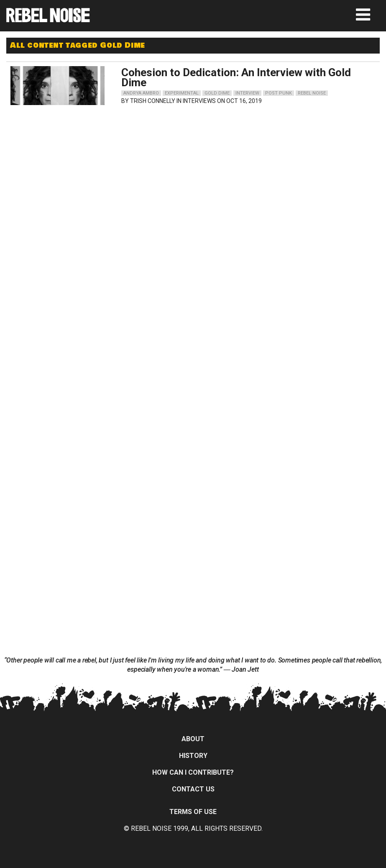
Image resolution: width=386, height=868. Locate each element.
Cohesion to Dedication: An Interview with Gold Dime (236, 77)
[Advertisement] (327, 162)
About (193, 739)
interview (247, 93)
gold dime (217, 93)
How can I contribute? (193, 772)
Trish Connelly (153, 101)
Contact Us (193, 789)
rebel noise (312, 93)
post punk (279, 93)
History (193, 756)
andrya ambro (141, 93)
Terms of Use (193, 812)
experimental (182, 93)
